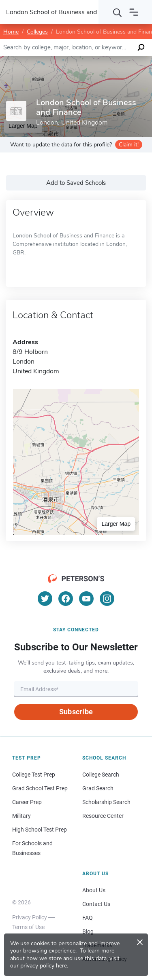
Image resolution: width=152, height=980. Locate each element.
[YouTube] (86, 599)
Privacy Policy (30, 917)
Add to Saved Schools (76, 183)
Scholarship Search (106, 802)
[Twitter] (45, 599)
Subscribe (76, 712)
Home (11, 32)
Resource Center (103, 816)
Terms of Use (28, 927)
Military (21, 816)
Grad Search (98, 788)
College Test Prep (34, 775)
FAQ (88, 918)
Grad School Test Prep (40, 788)
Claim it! (129, 145)
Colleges (37, 32)
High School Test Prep (40, 830)
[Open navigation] (134, 12)
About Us (94, 890)
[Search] (118, 12)
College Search (101, 775)
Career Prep (27, 802)
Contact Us (96, 904)
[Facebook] (66, 599)
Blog (88, 931)
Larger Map (116, 524)
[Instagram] (107, 599)
